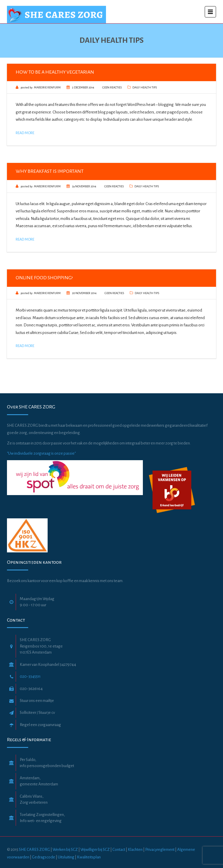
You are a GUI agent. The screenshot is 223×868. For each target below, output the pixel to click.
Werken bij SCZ (65, 850)
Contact (119, 850)
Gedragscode (44, 857)
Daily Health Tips (145, 87)
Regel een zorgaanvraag (40, 725)
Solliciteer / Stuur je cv (37, 713)
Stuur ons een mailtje (37, 701)
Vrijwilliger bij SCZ (95, 850)
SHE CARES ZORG (34, 850)
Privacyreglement (160, 850)
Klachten (135, 850)
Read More (25, 133)
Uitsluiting (66, 857)
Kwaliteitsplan (89, 857)
